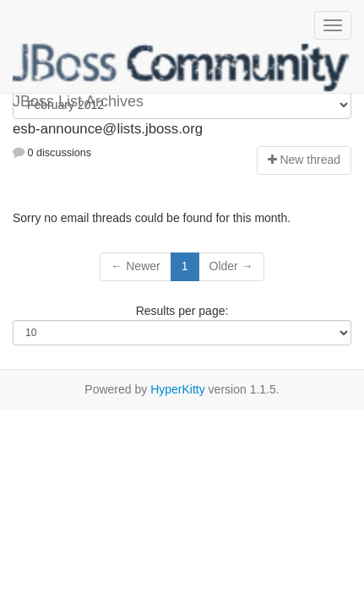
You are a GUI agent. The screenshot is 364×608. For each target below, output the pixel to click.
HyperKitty (178, 389)
